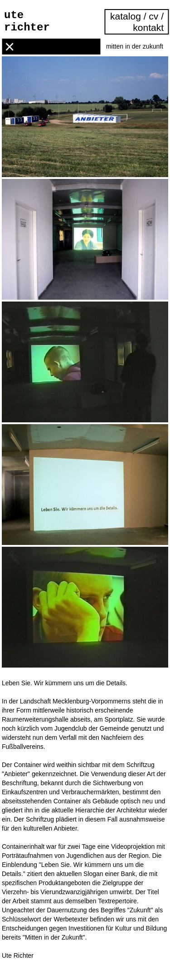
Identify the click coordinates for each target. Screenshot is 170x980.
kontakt (148, 27)
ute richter (27, 21)
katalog (127, 16)
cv (153, 16)
